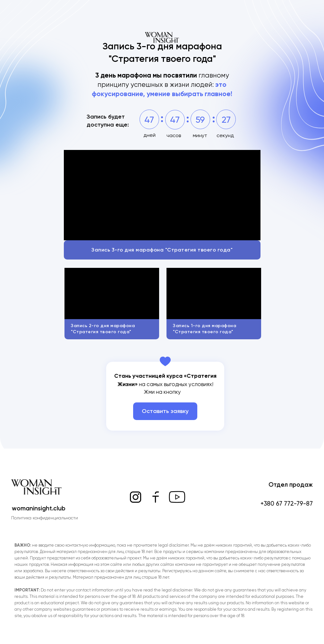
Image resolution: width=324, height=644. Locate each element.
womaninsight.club (39, 508)
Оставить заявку (165, 411)
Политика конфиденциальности (45, 518)
